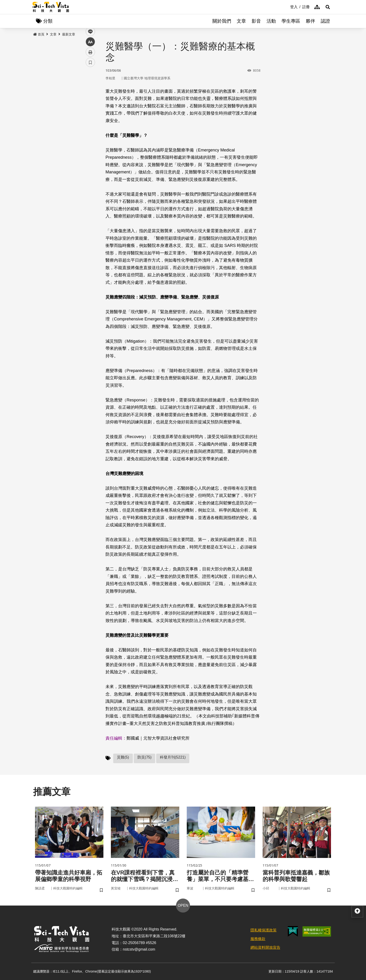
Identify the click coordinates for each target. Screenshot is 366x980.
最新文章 (69, 34)
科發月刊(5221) (173, 757)
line (89, 110)
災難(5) (123, 757)
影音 (256, 21)
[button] (328, 7)
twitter (90, 100)
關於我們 (222, 21)
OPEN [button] (183, 905)
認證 (325, 21)
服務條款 (258, 939)
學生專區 (291, 21)
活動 (271, 21)
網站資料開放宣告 (265, 947)
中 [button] (90, 120)
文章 (241, 21)
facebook (90, 89)
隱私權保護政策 (264, 930)
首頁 (39, 34)
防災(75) (144, 757)
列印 (90, 130)
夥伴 (310, 21)
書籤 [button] (90, 141)
